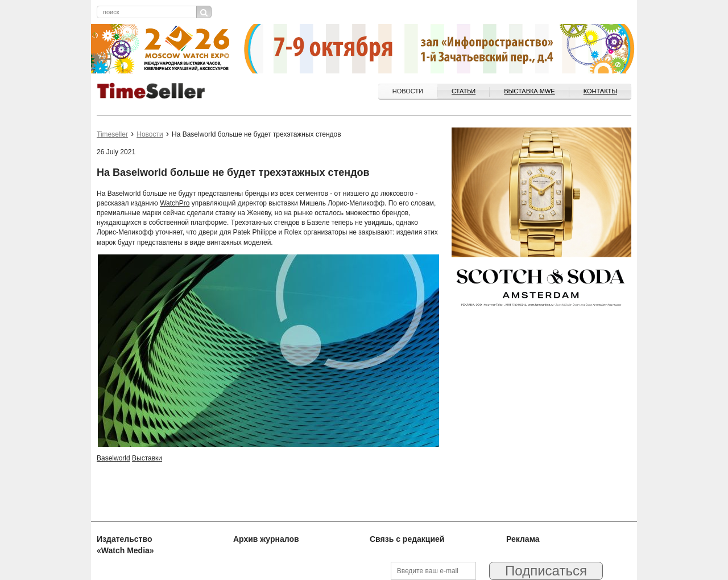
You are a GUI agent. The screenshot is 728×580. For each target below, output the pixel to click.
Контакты (600, 91)
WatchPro (175, 203)
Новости (408, 91)
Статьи (464, 91)
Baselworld (113, 458)
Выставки (147, 458)
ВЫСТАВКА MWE (529, 91)
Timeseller (112, 134)
